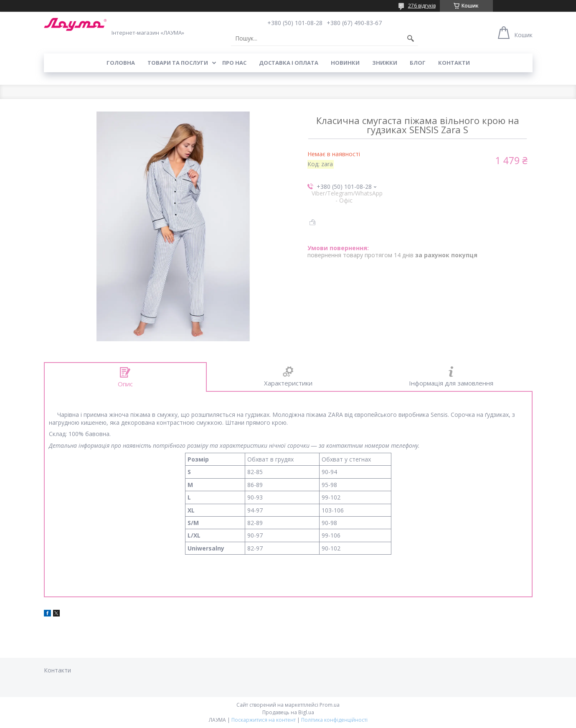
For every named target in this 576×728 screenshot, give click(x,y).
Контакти (454, 63)
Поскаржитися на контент (264, 720)
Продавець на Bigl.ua (288, 712)
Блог (418, 63)
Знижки (385, 63)
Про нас (234, 63)
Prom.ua (330, 705)
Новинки (345, 63)
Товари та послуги (178, 63)
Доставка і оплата (289, 63)
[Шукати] (411, 38)
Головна (121, 63)
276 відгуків (422, 6)
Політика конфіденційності (334, 720)
